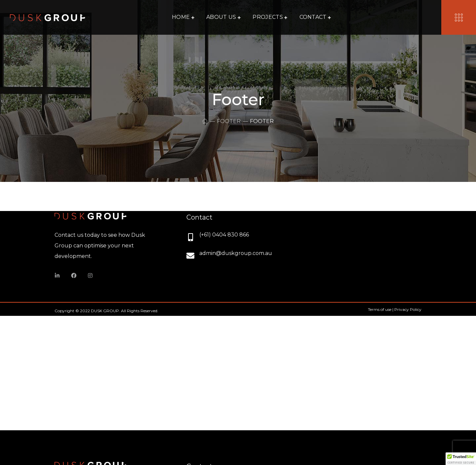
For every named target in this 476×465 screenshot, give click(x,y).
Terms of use (380, 309)
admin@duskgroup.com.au (236, 253)
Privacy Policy (408, 309)
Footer (229, 121)
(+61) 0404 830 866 (224, 235)
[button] (461, 459)
